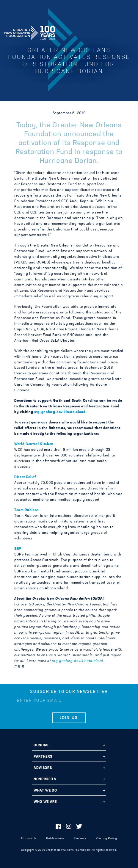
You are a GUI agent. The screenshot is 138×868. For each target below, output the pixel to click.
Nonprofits (45, 779)
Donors (41, 745)
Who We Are (45, 802)
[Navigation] (128, 32)
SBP (18, 549)
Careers (80, 838)
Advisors (43, 768)
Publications (55, 838)
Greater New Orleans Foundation (30, 31)
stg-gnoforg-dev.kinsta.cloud (60, 412)
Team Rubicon (27, 510)
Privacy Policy (106, 838)
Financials (29, 838)
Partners (43, 757)
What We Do (45, 791)
